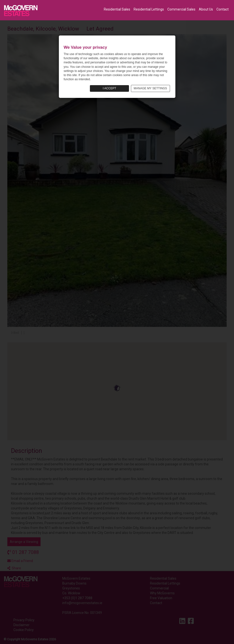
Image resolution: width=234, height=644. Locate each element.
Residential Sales (117, 9)
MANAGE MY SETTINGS (150, 88)
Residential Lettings (149, 9)
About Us (206, 9)
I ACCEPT (110, 88)
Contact (223, 9)
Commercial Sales (181, 9)
